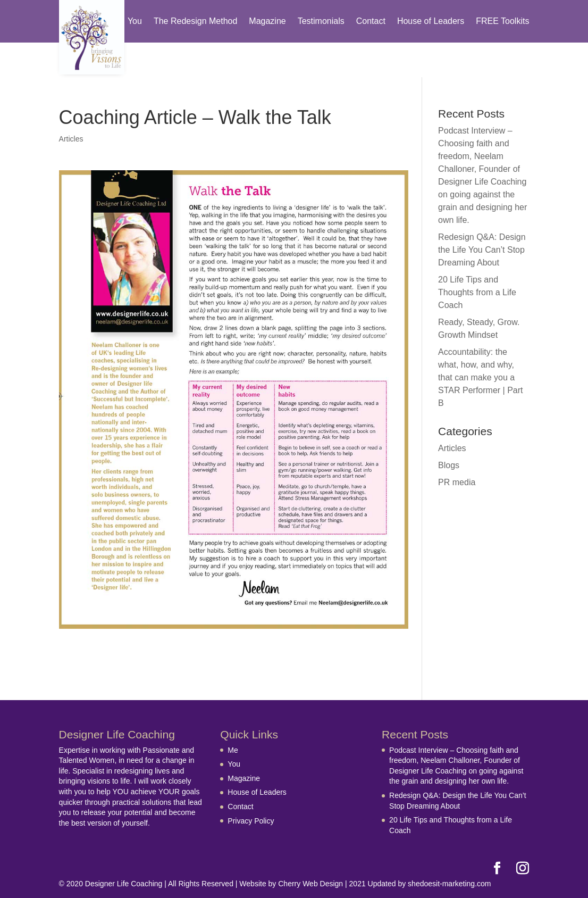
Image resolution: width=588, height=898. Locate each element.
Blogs (449, 465)
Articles (71, 139)
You (135, 22)
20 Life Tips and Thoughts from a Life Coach (477, 292)
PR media (457, 482)
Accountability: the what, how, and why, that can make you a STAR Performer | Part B (480, 377)
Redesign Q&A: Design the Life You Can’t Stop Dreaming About (482, 250)
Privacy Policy (251, 821)
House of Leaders (431, 22)
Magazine (267, 22)
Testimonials (321, 22)
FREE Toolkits (502, 22)
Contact (371, 22)
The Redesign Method (195, 22)
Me (233, 750)
